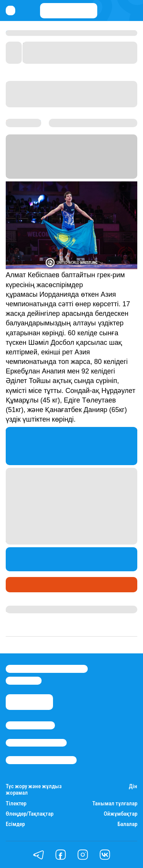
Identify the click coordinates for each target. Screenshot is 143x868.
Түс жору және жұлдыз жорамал (34, 790)
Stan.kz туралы (30, 725)
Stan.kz (39, 166)
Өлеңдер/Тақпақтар (30, 814)
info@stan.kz (24, 680)
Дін (133, 786)
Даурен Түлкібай (29, 609)
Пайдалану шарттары (41, 760)
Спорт (17, 585)
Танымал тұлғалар (115, 804)
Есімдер (15, 824)
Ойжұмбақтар (121, 814)
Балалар (127, 824)
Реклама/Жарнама (36, 743)
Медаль (41, 585)
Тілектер (16, 804)
